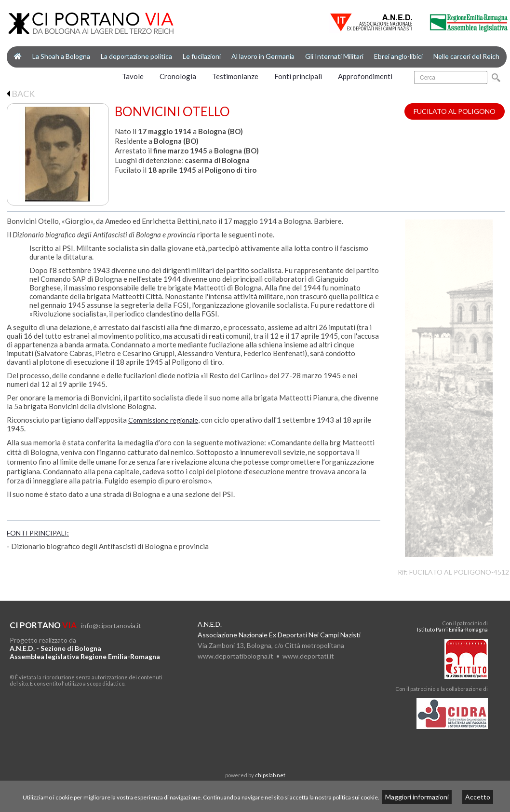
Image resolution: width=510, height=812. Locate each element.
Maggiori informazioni (417, 797)
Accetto (478, 797)
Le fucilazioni (202, 56)
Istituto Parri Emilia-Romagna (452, 629)
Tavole (133, 76)
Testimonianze (235, 76)
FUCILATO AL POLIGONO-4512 (459, 572)
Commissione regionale (163, 420)
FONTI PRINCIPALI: (38, 533)
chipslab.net (270, 775)
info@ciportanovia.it (111, 626)
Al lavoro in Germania (263, 56)
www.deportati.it (308, 656)
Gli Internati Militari (334, 56)
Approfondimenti (365, 76)
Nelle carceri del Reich (466, 56)
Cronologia (178, 76)
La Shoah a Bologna (61, 56)
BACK (21, 94)
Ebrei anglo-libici (398, 56)
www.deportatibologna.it (235, 656)
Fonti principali (298, 76)
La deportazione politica (136, 56)
